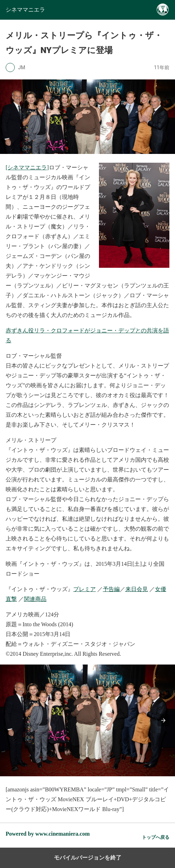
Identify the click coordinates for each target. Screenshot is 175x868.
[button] (163, 720)
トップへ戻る (156, 837)
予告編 (111, 589)
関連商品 (35, 599)
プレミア (85, 589)
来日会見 (137, 589)
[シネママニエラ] (27, 167)
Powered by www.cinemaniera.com (48, 834)
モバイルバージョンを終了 (88, 858)
